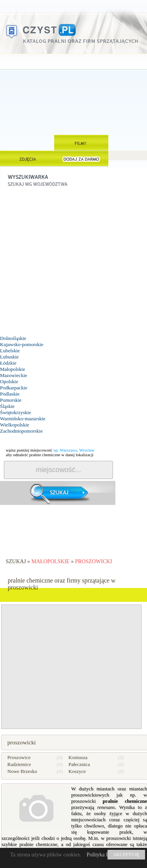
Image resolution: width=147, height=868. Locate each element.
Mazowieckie (14, 375)
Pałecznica (79, 764)
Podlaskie (10, 394)
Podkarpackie (14, 388)
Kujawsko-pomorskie (22, 344)
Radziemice (19, 764)
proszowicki (94, 561)
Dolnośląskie (13, 338)
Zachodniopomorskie (21, 431)
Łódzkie (8, 363)
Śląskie (7, 406)
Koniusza (78, 757)
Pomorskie (11, 400)
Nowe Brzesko (22, 771)
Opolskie (9, 381)
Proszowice (19, 757)
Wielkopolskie (15, 425)
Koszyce (77, 771)
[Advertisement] (74, 94)
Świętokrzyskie (15, 412)
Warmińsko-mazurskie (23, 419)
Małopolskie (13, 369)
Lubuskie (9, 357)
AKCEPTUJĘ (126, 854)
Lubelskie (10, 351)
